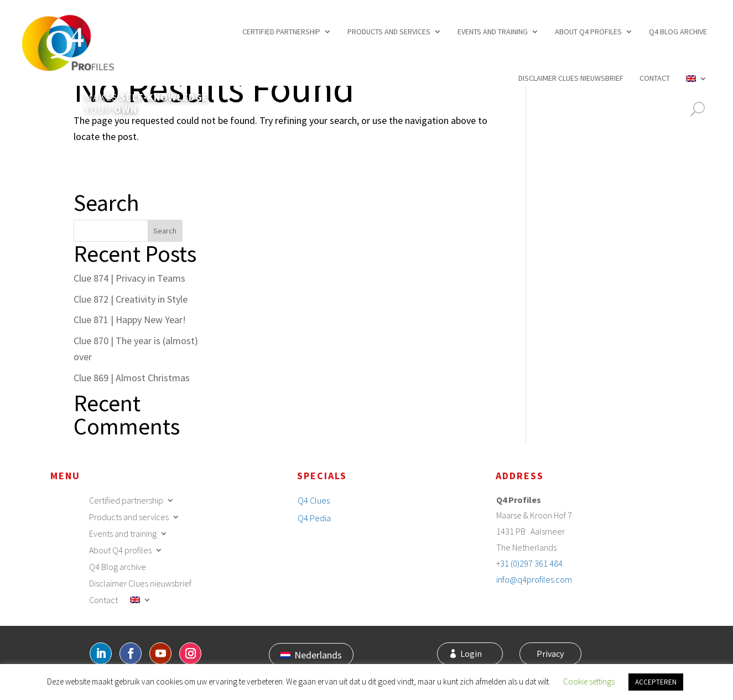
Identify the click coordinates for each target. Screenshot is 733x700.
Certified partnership (281, 32)
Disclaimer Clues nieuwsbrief (571, 78)
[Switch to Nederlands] (311, 655)
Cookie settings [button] (589, 681)
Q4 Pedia (314, 518)
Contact (655, 78)
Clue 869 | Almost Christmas (132, 378)
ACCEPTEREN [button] (656, 682)
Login (477, 655)
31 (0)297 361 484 (531, 563)
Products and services (389, 32)
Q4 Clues (314, 500)
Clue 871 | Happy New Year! (130, 320)
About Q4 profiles (588, 32)
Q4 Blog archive (678, 32)
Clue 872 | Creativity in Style (131, 299)
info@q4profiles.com (534, 579)
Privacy (548, 655)
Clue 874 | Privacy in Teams (129, 278)
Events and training (493, 32)
